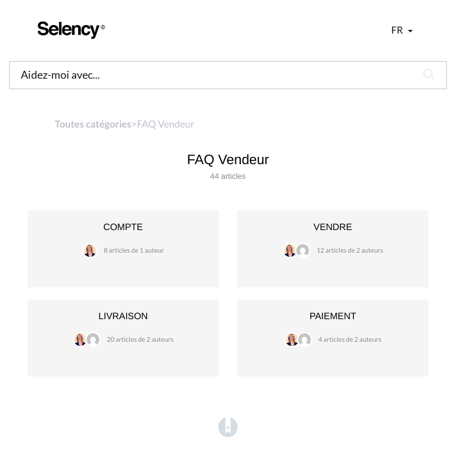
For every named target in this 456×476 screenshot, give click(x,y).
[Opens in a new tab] (228, 427)
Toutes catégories (93, 124)
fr (398, 30)
